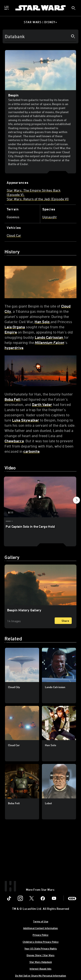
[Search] (40, 36)
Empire (11, 332)
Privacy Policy (40, 935)
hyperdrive (14, 348)
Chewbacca (14, 441)
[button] (76, 501)
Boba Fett (13, 399)
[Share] (63, 621)
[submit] (73, 8)
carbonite (31, 451)
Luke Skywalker (26, 420)
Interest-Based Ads (40, 969)
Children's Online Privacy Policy (41, 942)
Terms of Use (41, 921)
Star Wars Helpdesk (41, 962)
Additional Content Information (40, 928)
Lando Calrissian (49, 337)
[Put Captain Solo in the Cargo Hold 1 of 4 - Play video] (40, 497)
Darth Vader (42, 404)
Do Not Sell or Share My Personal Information (41, 975)
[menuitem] (7, 8)
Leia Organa (15, 327)
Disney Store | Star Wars (40, 955)
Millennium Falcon (49, 342)
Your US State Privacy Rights (41, 948)
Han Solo (42, 322)
